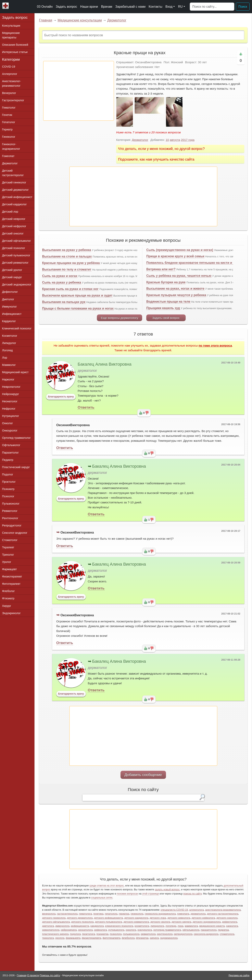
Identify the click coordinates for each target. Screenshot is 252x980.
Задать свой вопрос (166, 318)
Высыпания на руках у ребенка (67, 250)
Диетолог (8, 299)
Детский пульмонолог (16, 255)
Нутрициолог (11, 416)
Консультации (11, 26)
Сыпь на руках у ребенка (62, 282)
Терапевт (8, 547)
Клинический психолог (17, 328)
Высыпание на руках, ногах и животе (175, 289)
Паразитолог (11, 453)
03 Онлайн (45, 7)
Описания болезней (15, 45)
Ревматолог (10, 511)
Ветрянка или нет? (161, 269)
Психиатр (8, 489)
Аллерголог (10, 74)
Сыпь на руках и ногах (60, 276)
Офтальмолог (11, 445)
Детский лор (10, 212)
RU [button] (180, 7)
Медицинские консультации (80, 20)
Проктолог (9, 482)
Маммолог (9, 365)
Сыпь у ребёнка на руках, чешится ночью (179, 276)
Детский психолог (14, 248)
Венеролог (9, 93)
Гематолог (9, 108)
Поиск (243, 7)
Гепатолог (9, 122)
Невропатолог (11, 387)
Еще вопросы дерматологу (119, 318)
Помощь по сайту (50, 975)
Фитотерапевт (11, 584)
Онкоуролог (10, 430)
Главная (46, 20)
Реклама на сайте (239, 975)
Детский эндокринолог (17, 285)
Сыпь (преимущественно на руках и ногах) (180, 250)
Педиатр (8, 460)
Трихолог (8, 555)
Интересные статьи (15, 52)
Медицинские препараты (11, 35)
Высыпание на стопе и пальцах (67, 256)
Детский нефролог (14, 226)
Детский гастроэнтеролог (13, 173)
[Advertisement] (79, 91)
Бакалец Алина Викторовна (104, 364)
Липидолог (9, 343)
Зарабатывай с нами (130, 7)
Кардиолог (9, 321)
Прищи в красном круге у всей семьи (175, 256)
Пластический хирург (16, 467)
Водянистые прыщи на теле (168, 302)
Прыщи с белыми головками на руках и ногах (78, 308)
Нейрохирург (11, 394)
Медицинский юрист (15, 372)
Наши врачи (89, 7)
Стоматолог (10, 540)
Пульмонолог (11, 504)
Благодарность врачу (61, 397)
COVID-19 (9, 67)
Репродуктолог (12, 525)
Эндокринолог (11, 613)
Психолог (8, 496)
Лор (5, 358)
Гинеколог (9, 137)
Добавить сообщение (143, 775)
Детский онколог (13, 233)
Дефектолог (10, 292)
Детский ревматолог (15, 263)
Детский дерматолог (15, 190)
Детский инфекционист (17, 197)
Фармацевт (10, 569)
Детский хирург (12, 277)
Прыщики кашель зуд (163, 308)
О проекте (33, 975)
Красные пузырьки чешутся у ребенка (176, 295)
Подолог (8, 474)
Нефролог (9, 409)
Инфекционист (12, 314)
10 (167, 140)
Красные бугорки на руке (166, 282)
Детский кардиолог (15, 204)
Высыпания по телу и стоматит (67, 269)
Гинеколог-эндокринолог (11, 146)
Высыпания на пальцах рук (64, 302)
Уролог (7, 562)
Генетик (7, 115)
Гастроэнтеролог (13, 100)
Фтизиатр (8, 598)
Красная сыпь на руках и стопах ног (70, 289)
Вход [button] (169, 7)
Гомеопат (8, 156)
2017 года (188, 140)
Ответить (86, 407)
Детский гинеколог (14, 182)
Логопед (7, 350)
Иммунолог (10, 307)
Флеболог (8, 591)
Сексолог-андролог (15, 533)
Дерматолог (117, 20)
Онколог (8, 423)
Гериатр (7, 129)
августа (175, 140)
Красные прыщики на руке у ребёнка (71, 263)
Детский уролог (12, 270)
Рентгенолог (10, 518)
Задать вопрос (66, 7)
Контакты (155, 7)
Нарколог (8, 379)
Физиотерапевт (12, 576)
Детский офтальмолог (17, 241)
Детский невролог (14, 219)
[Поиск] (212, 7)
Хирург (7, 606)
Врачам (107, 7)
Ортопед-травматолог (17, 438)
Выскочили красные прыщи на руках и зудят (77, 295)
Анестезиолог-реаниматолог (12, 83)
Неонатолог (10, 401)
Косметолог (10, 336)
